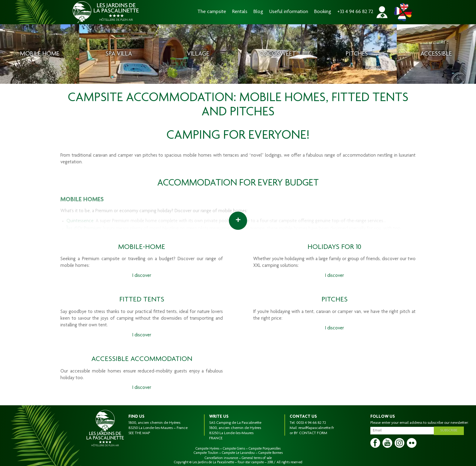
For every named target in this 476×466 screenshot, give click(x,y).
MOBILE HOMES (82, 200)
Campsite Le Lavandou (238, 453)
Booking (323, 12)
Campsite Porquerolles (265, 449)
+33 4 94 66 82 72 (355, 12)
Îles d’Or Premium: (84, 229)
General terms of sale (257, 458)
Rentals (240, 12)
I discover (142, 276)
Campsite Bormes (270, 453)
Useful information (289, 12)
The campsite (212, 12)
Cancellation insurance (221, 458)
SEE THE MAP (139, 433)
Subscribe (450, 430)
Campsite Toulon (206, 453)
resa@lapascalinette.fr (316, 428)
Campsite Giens (234, 449)
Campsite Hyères (207, 449)
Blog (258, 12)
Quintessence (80, 221)
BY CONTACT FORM (311, 433)
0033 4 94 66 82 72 (311, 423)
